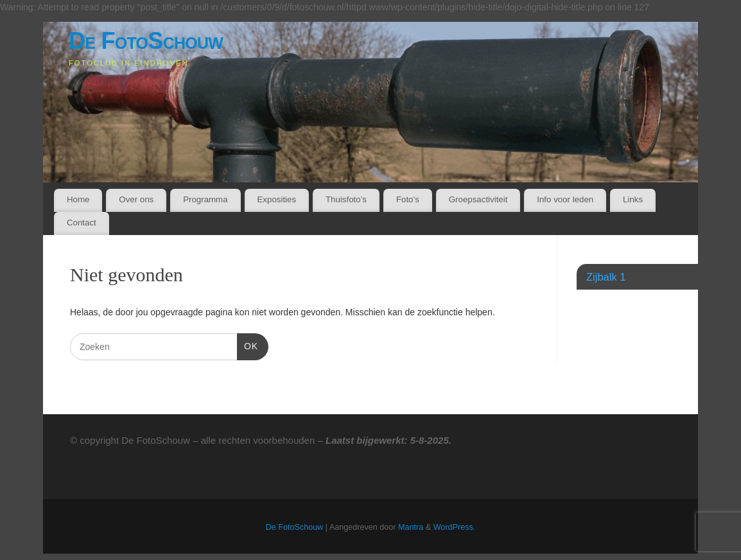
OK (248, 345)
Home (78, 199)
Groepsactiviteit (478, 199)
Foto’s (408, 199)
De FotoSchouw (146, 41)
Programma (205, 199)
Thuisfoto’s (346, 199)
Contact (82, 223)
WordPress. (455, 527)
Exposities (276, 199)
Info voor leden (565, 199)
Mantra (411, 527)
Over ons (136, 199)
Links (633, 199)
